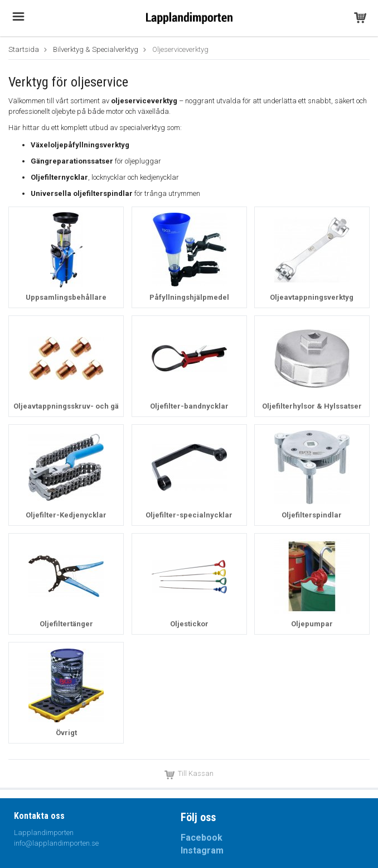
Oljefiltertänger (66, 624)
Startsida (24, 49)
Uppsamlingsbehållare (66, 297)
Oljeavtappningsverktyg (312, 297)
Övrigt (66, 733)
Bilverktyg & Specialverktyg (96, 49)
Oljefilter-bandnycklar (189, 406)
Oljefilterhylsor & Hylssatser (312, 406)
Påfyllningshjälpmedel (189, 297)
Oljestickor (189, 624)
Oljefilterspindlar (312, 515)
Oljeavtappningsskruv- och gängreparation (89, 406)
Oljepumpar (312, 624)
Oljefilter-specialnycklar (189, 515)
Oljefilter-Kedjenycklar (66, 515)
